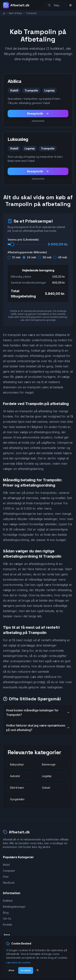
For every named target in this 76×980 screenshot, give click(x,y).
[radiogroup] (38, 257)
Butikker (8, 901)
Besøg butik (38, 113)
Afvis (11, 970)
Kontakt (8, 925)
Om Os (7, 919)
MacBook (9, 883)
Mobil (6, 865)
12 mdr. (17, 257)
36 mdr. (47, 257)
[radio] (9, 257)
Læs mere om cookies (18, 963)
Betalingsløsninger (14, 907)
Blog (6, 913)
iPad (6, 877)
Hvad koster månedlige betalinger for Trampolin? (38, 713)
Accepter (26, 970)
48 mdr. (63, 257)
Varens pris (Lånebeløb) (23, 240)
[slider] (12, 244)
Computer (9, 871)
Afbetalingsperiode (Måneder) (27, 252)
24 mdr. (32, 257)
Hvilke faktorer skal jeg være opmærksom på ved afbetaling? (38, 728)
